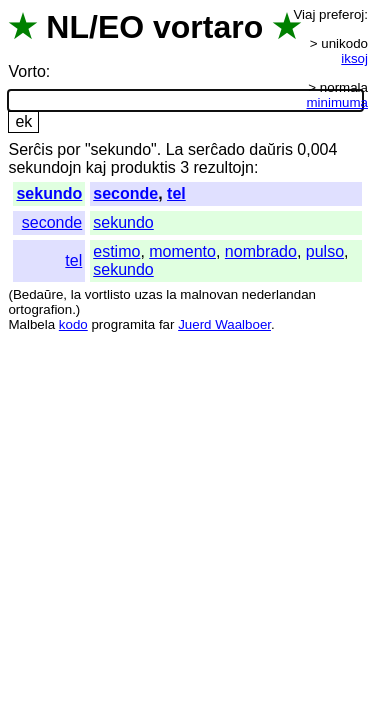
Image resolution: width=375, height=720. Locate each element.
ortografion (40, 309)
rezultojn (223, 167)
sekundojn (44, 167)
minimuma (337, 102)
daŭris (271, 149)
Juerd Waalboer (224, 324)
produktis (143, 167)
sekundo (49, 193)
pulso (325, 251)
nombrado (261, 251)
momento (182, 251)
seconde (125, 193)
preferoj (341, 14)
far (167, 324)
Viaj (304, 14)
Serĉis (30, 149)
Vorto (26, 71)
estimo (116, 251)
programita (123, 324)
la (76, 294)
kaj (96, 167)
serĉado (216, 149)
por (68, 149)
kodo (73, 324)
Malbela (31, 324)
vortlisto (108, 294)
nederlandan (279, 294)
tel (176, 193)
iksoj (354, 58)
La (175, 149)
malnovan (209, 294)
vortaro (208, 27)
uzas (148, 294)
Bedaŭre (38, 294)
